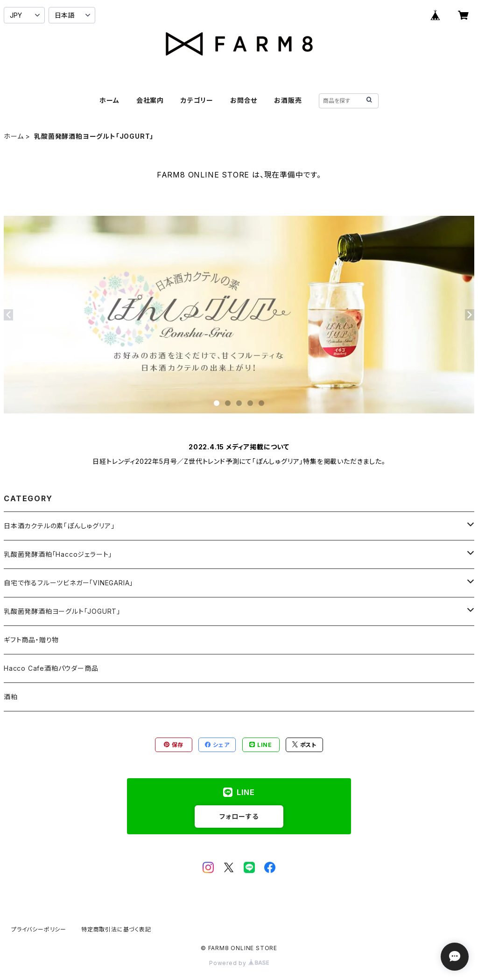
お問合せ (244, 100)
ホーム (109, 100)
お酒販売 (288, 100)
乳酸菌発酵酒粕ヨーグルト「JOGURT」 (62, 611)
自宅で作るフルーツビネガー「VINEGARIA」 (68, 583)
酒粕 (11, 697)
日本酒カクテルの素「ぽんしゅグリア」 (59, 526)
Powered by (239, 963)
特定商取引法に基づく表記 (116, 929)
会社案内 (150, 100)
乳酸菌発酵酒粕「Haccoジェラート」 (58, 554)
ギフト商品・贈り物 (31, 640)
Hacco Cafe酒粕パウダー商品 (51, 668)
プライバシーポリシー (39, 929)
